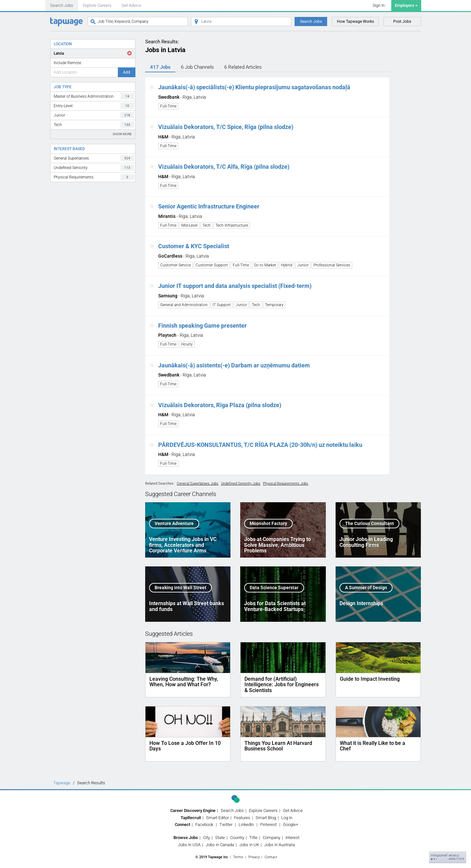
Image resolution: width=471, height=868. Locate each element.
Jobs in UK (249, 845)
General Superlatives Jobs (198, 484)
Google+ (291, 825)
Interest (292, 838)
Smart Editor (217, 818)
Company (271, 838)
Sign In (379, 6)
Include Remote (67, 63)
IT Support (222, 305)
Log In (287, 818)
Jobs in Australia (280, 845)
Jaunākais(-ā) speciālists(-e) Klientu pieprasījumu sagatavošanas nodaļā (254, 87)
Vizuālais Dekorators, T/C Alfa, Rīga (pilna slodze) (224, 167)
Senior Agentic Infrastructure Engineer (209, 206)
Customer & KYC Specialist (194, 246)
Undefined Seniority (94, 168)
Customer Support (212, 265)
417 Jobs (160, 67)
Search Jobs (62, 5)
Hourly (187, 344)
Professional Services (332, 265)
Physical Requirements (94, 177)
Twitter (226, 825)
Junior (94, 115)
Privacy (254, 857)
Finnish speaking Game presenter (202, 326)
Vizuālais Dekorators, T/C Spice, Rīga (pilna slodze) (226, 127)
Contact (271, 857)
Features (242, 818)
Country (237, 838)
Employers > (406, 5)
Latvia (59, 53)
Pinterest (268, 825)
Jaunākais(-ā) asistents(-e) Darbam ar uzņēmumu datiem (234, 365)
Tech (94, 125)
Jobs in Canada (220, 845)
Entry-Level (94, 106)
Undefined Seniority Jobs (241, 484)
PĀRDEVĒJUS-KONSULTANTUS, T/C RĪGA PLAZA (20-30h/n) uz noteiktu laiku (260, 445)
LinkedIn (246, 825)
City (207, 838)
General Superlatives (94, 158)
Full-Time (168, 106)
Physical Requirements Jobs (286, 484)
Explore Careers (97, 5)
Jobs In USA (189, 845)
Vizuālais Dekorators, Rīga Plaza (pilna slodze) (220, 405)
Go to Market (265, 265)
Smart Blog (266, 818)
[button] (152, 87)
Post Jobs (402, 21)
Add (127, 72)
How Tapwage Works (355, 21)
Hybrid (287, 265)
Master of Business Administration (94, 96)
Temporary (274, 305)
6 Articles (243, 67)
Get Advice (131, 5)
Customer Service (175, 265)
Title (253, 838)
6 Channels (197, 67)
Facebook (204, 825)
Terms (238, 857)
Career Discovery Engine (193, 811)
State (220, 838)
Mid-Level (189, 225)
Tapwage (62, 783)
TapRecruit (191, 818)
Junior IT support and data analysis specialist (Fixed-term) (235, 286)
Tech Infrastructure (232, 225)
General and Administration (184, 305)
